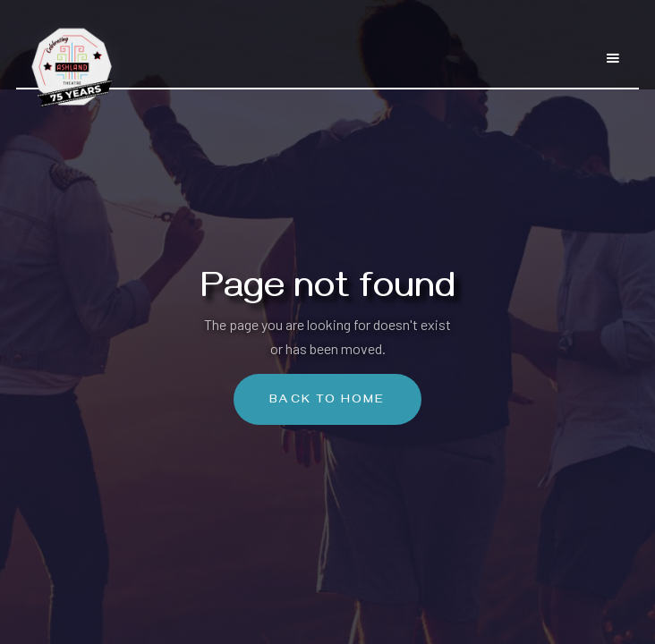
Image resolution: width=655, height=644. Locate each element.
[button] (613, 50)
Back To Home (327, 401)
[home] (68, 58)
